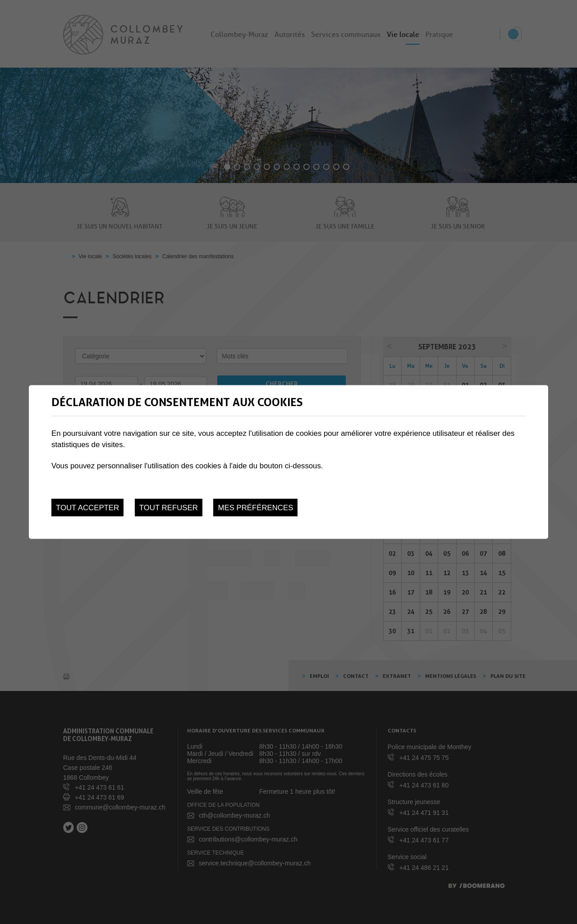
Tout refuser (169, 507)
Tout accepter (87, 507)
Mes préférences (255, 507)
